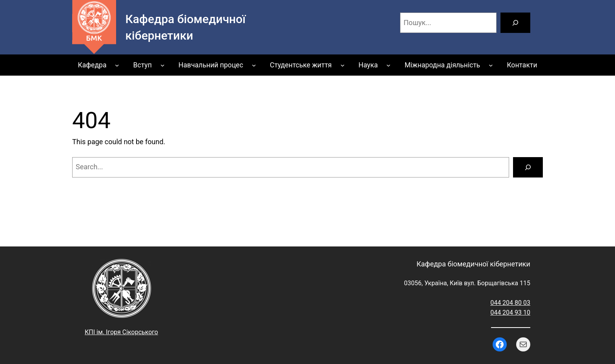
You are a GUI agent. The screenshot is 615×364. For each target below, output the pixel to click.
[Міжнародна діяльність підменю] (491, 65)
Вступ (143, 65)
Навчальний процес (211, 65)
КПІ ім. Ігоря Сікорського (121, 332)
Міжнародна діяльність (442, 65)
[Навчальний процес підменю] (254, 65)
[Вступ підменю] (163, 65)
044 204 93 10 (510, 312)
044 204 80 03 (510, 303)
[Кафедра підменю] (117, 65)
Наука (368, 65)
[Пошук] (515, 23)
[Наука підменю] (388, 65)
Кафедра (92, 65)
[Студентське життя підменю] (343, 65)
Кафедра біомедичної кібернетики (473, 264)
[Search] (528, 167)
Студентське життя (301, 65)
